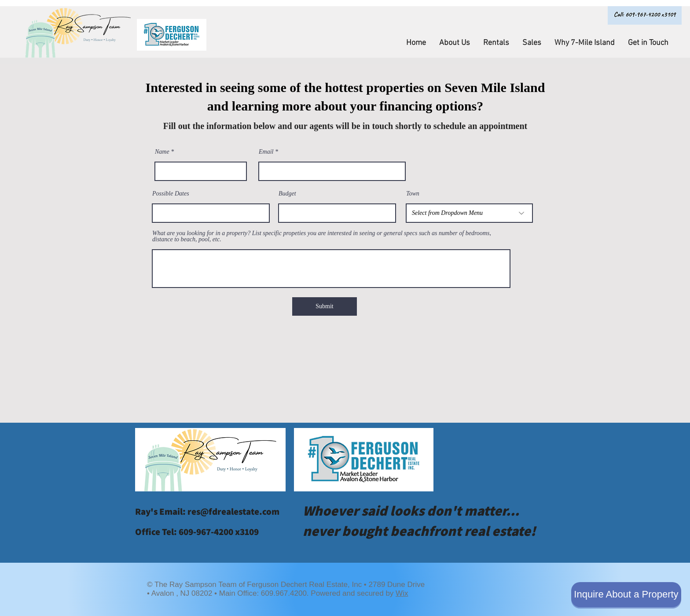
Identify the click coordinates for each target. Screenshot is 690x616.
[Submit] (325, 306)
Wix (402, 593)
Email (266, 152)
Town (413, 194)
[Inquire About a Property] (626, 595)
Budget (287, 194)
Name (162, 152)
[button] (455, 43)
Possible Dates (171, 194)
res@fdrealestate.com (233, 511)
